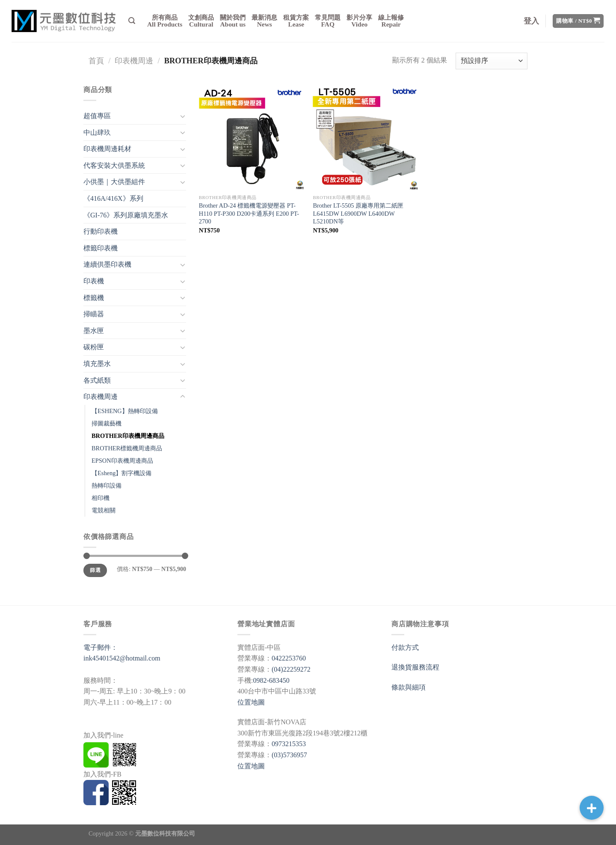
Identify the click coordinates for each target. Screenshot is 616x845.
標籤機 (94, 298)
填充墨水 (97, 364)
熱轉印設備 (107, 485)
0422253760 (289, 658)
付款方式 (405, 647)
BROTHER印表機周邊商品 (128, 436)
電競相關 (104, 510)
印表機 (94, 281)
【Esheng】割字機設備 (121, 473)
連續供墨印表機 (107, 264)
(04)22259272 (291, 669)
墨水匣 (94, 331)
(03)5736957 (289, 755)
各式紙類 (97, 380)
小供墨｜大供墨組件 (114, 182)
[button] (592, 808)
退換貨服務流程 (415, 667)
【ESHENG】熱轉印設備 (125, 411)
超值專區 (97, 116)
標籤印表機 (101, 248)
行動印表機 (101, 231)
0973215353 (289, 744)
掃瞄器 (94, 314)
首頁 (96, 61)
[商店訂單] (492, 61)
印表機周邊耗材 (107, 149)
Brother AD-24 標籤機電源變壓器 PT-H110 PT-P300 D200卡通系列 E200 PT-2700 (249, 213)
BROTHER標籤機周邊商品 (127, 448)
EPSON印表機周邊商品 (122, 461)
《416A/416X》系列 (113, 198)
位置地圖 (251, 702)
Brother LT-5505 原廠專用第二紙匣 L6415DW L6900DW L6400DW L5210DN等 (358, 213)
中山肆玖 (97, 132)
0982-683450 (271, 680)
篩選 (95, 570)
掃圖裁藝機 (107, 423)
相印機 (101, 498)
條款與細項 (409, 687)
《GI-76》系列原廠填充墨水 (126, 215)
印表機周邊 (134, 61)
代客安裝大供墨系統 (114, 165)
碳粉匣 (94, 347)
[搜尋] (132, 21)
